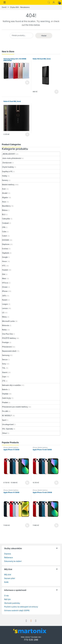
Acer (4, 189)
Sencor (5, 359)
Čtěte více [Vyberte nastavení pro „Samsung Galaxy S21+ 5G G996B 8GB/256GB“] (27, 82)
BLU (4, 214)
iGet (4, 274)
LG (3, 313)
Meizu (4, 317)
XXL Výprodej (7, 429)
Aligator (5, 197)
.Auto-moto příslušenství (12, 158)
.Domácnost (7, 163)
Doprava (8, 554)
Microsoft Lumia (8, 321)
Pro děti (5, 411)
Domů (4, 7)
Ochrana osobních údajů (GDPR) (17, 610)
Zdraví (5, 433)
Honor (4, 261)
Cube (4, 232)
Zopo (4, 377)
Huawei (5, 270)
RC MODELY (7, 416)
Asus (4, 202)
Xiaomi (5, 372)
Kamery (5, 180)
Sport (4, 420)
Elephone (6, 244)
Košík (6, 582)
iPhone (5, 291)
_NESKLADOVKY (9, 154)
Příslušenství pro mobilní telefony (15, 407)
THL (4, 368)
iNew (4, 278)
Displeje (5, 394)
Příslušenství (7, 347)
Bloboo (5, 210)
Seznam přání (10, 578)
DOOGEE (6, 240)
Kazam (5, 300)
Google (5, 257)
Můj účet (8, 575)
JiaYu (4, 296)
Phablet (5, 402)
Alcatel (5, 193)
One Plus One (7, 334)
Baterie (5, 389)
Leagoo (5, 304)
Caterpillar (6, 219)
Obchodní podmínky (12, 603)
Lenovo (5, 308)
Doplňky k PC (7, 171)
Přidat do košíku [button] (56, 92)
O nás (6, 596)
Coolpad (5, 223)
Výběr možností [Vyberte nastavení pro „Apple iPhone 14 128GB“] (27, 525)
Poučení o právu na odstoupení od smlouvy (21, 607)
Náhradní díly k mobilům (11, 385)
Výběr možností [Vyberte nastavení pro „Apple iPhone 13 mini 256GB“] (56, 525)
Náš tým (7, 599)
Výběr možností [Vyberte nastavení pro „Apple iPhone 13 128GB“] (27, 483)
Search (49, 2)
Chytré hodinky (8, 167)
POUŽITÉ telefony (9, 338)
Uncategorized (8, 424)
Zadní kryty (6, 398)
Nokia (4, 330)
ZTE (4, 381)
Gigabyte (6, 253)
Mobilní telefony (8, 185)
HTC (4, 266)
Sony (4, 364)
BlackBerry (6, 206)
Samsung (6, 355)
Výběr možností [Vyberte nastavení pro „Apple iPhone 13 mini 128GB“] (56, 483)
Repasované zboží (9, 351)
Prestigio (5, 342)
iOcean (5, 287)
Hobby (5, 176)
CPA (4, 227)
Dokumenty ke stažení (13, 561)
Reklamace (8, 557)
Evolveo (5, 249)
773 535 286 (31, 640)
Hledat (44, 36)
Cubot (4, 236)
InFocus (5, 283)
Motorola (5, 325)
